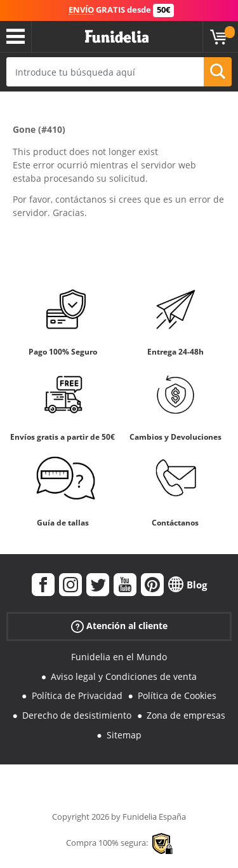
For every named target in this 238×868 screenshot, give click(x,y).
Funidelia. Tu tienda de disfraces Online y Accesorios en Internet (117, 37)
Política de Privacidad (77, 695)
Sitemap (124, 735)
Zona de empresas (186, 715)
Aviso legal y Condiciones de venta (124, 676)
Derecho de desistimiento (77, 715)
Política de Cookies (177, 695)
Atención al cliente (119, 626)
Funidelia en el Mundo (119, 657)
